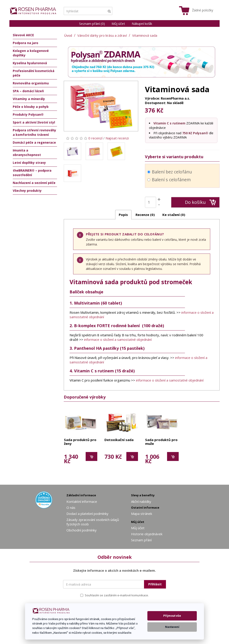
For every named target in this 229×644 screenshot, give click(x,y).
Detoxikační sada (119, 440)
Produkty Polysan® (28, 114)
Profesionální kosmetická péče (34, 73)
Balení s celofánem (169, 180)
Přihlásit (155, 584)
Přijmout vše (172, 616)
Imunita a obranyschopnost (27, 152)
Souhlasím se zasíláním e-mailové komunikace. (114, 595)
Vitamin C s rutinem (169, 123)
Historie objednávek (147, 534)
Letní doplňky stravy (29, 163)
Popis (123, 215)
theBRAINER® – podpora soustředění (32, 173)
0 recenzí (95, 138)
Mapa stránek (142, 514)
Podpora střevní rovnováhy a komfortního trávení (34, 132)
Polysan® (201, 133)
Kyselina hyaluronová (30, 63)
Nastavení (172, 627)
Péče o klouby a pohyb (31, 107)
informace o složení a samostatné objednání (118, 339)
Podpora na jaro (25, 43)
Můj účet (118, 23)
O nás (71, 508)
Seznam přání (141, 540)
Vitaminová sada (145, 35)
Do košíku (200, 202)
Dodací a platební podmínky (87, 514)
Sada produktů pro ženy (80, 442)
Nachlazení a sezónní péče (34, 183)
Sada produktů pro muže (161, 442)
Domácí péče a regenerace (34, 142)
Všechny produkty (27, 191)
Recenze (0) (145, 215)
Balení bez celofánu (170, 172)
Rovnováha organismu (31, 83)
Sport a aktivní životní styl (34, 122)
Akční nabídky (141, 501)
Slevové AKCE (23, 35)
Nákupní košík (142, 23)
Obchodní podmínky (82, 530)
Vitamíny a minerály (29, 99)
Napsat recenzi (117, 138)
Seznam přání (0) (92, 23)
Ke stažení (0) (174, 215)
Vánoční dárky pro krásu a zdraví (102, 35)
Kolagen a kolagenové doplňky (31, 53)
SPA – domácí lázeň (28, 91)
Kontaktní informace (82, 501)
